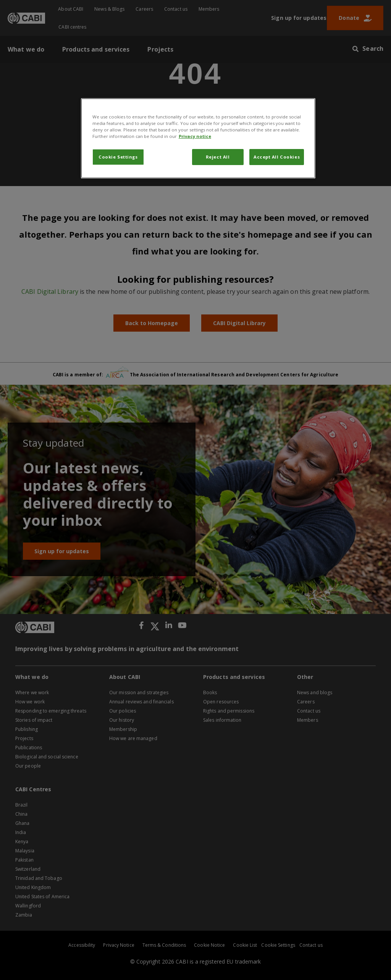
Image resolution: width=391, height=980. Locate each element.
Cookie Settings (118, 157)
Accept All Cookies (277, 157)
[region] (198, 138)
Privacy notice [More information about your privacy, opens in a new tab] (195, 136)
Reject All (218, 157)
